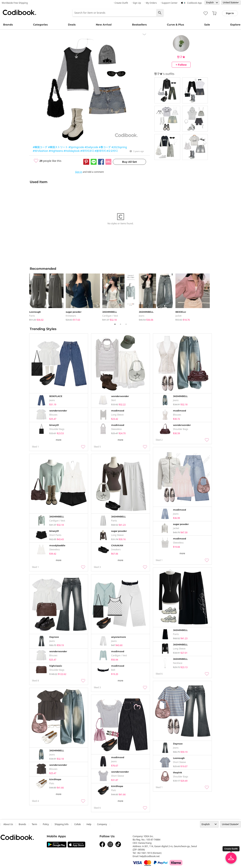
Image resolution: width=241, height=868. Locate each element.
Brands (8, 25)
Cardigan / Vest (110, 316)
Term (34, 824)
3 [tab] (126, 324)
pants (32, 316)
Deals (72, 25)
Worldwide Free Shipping (15, 3)
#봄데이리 (100, 151)
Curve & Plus (175, 25)
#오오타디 (112, 151)
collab (77, 824)
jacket (178, 316)
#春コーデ (105, 147)
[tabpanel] (47, 297)
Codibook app (194, 3)
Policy (46, 824)
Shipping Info (61, 824)
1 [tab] (115, 324)
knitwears (71, 316)
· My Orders (151, 3)
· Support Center (169, 3)
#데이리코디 (87, 151)
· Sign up (136, 3)
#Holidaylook (72, 151)
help (89, 824)
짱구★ (181, 57)
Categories (40, 25)
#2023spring (119, 147)
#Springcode (76, 147)
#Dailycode (91, 147)
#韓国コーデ (40, 147)
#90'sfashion (41, 151)
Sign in (79, 172)
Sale (207, 25)
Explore (235, 25)
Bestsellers (139, 25)
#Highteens (56, 151)
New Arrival (104, 25)
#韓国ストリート (58, 147)
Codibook (19, 12)
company (102, 824)
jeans (142, 316)
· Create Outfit (121, 3)
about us (8, 824)
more (59, 440)
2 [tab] (121, 324)
